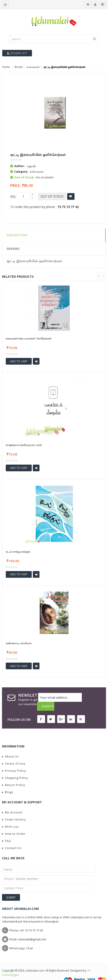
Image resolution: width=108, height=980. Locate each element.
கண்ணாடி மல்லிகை (19, 643)
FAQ (6, 832)
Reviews (13, 249)
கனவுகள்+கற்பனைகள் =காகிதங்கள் (29, 338)
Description (17, 235)
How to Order (14, 825)
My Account (12, 803)
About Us (10, 747)
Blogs (8, 783)
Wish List (10, 818)
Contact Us (12, 839)
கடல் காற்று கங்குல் (18, 551)
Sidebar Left (17, 53)
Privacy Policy (14, 762)
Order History (14, 811)
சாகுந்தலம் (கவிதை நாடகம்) (24, 445)
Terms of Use (14, 755)
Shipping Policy (15, 769)
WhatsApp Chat (21, 939)
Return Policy (14, 776)
